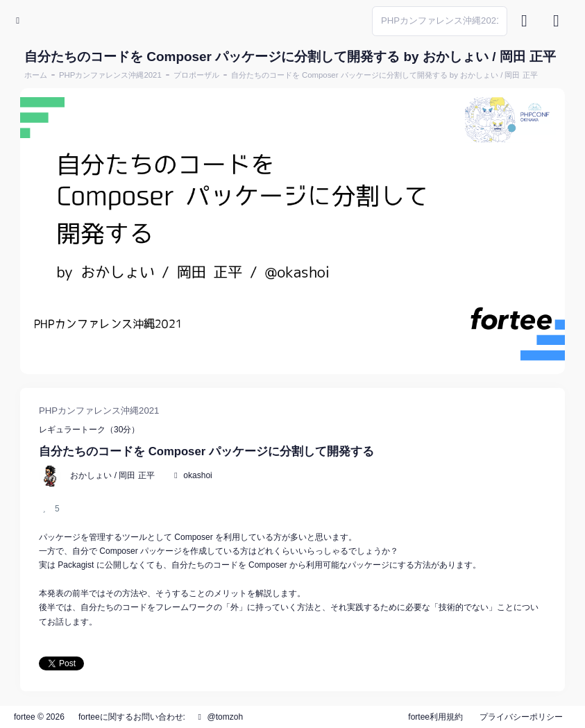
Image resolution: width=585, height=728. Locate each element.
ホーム (36, 75)
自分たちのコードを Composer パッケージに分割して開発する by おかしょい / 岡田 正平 (384, 75)
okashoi (197, 475)
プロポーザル (196, 75)
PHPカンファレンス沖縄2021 (110, 75)
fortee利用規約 (435, 717)
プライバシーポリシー (521, 717)
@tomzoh (219, 717)
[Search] (440, 21)
